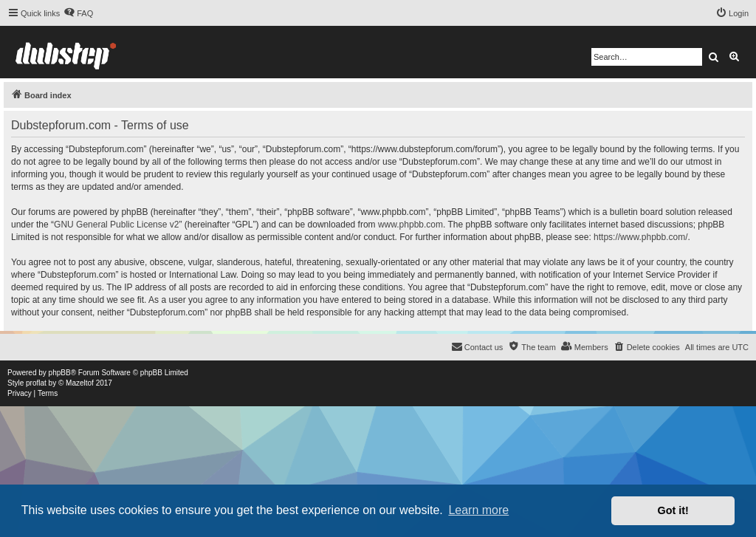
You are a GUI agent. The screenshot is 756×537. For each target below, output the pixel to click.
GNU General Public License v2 (116, 225)
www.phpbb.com (410, 225)
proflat (36, 383)
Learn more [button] (478, 510)
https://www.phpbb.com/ (640, 237)
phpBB (60, 373)
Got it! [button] (673, 510)
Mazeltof (80, 383)
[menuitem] (78, 13)
